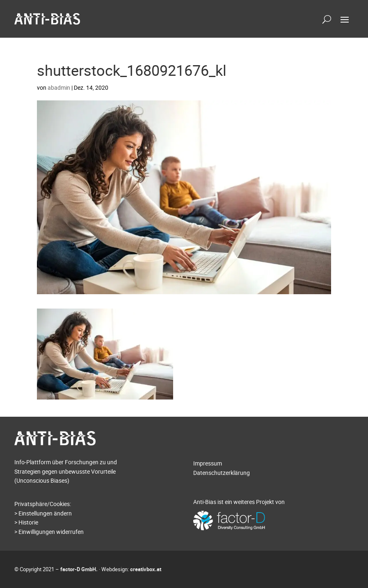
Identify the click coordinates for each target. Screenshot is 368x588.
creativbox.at (146, 569)
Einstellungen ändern (45, 513)
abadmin (59, 87)
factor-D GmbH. (79, 569)
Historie (28, 522)
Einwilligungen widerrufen (51, 532)
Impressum (208, 463)
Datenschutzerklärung (222, 473)
